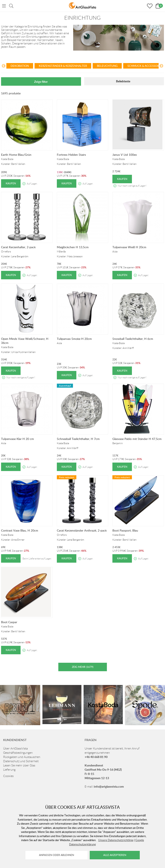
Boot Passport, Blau (125, 530)
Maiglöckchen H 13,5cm (73, 247)
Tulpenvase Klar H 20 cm (17, 439)
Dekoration (20, 66)
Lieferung (9, 770)
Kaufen (11, 183)
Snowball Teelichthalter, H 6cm (133, 339)
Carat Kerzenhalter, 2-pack (18, 247)
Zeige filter (41, 82)
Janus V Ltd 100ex (125, 155)
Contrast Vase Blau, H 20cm (20, 530)
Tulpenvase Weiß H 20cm (129, 247)
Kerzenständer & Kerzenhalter (63, 66)
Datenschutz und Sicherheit (21, 761)
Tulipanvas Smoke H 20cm (74, 339)
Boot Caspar (9, 622)
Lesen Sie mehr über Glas (19, 765)
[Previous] (4, 66)
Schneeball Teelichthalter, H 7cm (78, 439)
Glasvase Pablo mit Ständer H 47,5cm (137, 439)
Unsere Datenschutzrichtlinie (116, 840)
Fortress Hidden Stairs (71, 155)
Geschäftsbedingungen (18, 753)
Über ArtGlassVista (15, 748)
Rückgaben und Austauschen (22, 757)
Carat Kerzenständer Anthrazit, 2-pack (82, 530)
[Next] (161, 66)
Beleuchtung (107, 66)
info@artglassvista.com (109, 786)
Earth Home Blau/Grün (16, 155)
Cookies (8, 776)
